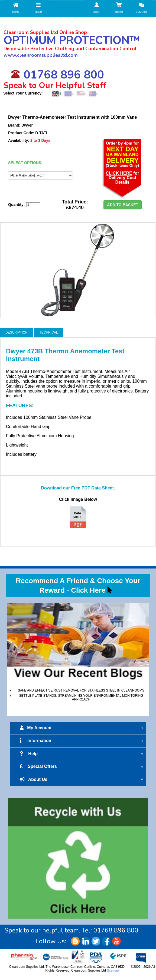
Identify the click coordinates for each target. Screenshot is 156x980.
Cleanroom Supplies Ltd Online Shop (45, 32)
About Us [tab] (82, 780)
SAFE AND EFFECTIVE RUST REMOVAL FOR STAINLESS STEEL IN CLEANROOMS (81, 690)
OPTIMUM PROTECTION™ (72, 40)
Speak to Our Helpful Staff (55, 85)
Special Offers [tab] (82, 767)
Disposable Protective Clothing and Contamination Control (70, 49)
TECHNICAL (48, 332)
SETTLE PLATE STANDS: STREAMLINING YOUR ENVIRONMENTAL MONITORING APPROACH (81, 698)
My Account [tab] (82, 728)
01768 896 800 (57, 75)
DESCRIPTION (17, 332)
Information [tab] (82, 741)
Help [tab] (82, 754)
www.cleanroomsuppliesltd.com (41, 55)
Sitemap (113, 970)
